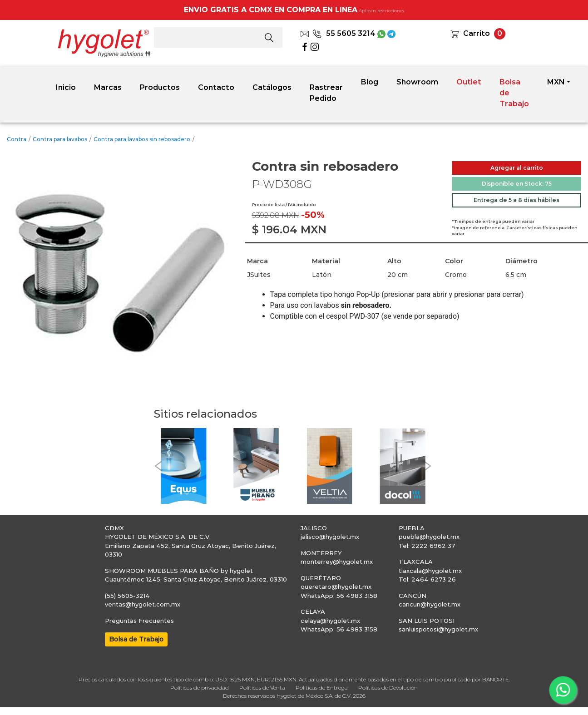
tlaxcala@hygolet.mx (430, 571)
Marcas (108, 87)
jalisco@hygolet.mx (330, 537)
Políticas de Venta (262, 688)
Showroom (417, 82)
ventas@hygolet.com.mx (143, 604)
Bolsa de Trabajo (514, 93)
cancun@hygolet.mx (430, 604)
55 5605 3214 (344, 33)
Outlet (469, 82)
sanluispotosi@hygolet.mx (438, 629)
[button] (158, 466)
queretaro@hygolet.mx (336, 587)
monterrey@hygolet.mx (337, 562)
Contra (17, 139)
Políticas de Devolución (388, 688)
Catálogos (272, 87)
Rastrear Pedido (326, 93)
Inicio (66, 87)
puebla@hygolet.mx (429, 537)
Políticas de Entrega (322, 688)
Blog (370, 82)
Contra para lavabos (60, 139)
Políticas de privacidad (200, 688)
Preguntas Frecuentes (139, 621)
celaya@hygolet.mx (330, 621)
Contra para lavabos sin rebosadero (142, 139)
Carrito (477, 33)
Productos (160, 87)
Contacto (216, 87)
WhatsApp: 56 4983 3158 (339, 596)
